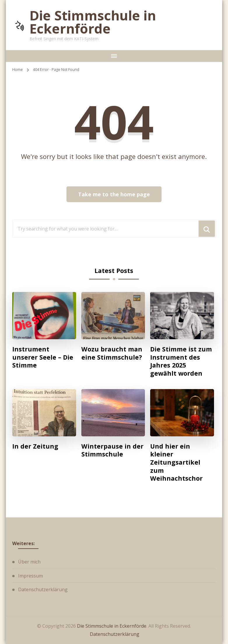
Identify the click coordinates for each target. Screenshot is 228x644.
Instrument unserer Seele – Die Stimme (43, 357)
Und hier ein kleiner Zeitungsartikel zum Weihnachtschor (176, 462)
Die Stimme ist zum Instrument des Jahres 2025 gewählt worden (181, 361)
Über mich (29, 562)
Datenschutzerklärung (43, 589)
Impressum (30, 576)
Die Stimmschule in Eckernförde (93, 22)
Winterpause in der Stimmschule (112, 450)
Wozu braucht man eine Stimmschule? (112, 353)
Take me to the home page (114, 194)
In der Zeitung (35, 446)
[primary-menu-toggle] (114, 56)
